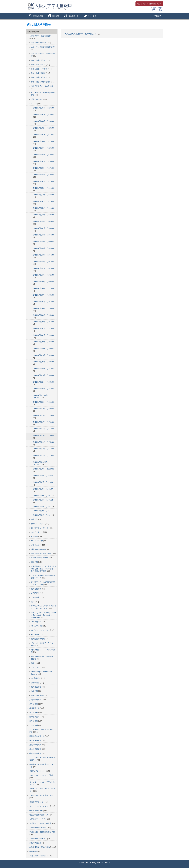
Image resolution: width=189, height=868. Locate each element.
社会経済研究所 (36, 749)
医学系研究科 (35, 717)
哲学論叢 (35, 536)
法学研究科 (34, 704)
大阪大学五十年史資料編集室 (41, 823)
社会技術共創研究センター (40, 815)
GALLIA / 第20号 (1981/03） (44, 402)
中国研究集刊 (36, 622)
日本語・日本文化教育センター (41, 795)
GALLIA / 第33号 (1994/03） (44, 322)
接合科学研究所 (36, 753)
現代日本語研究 (37, 626)
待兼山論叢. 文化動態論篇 (41, 82)
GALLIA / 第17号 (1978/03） (44, 422)
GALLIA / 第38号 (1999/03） (44, 288)
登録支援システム (149, 4)
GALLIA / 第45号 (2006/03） (44, 241)
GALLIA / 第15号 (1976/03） (44, 435)
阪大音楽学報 (36, 687)
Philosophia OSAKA (39, 549)
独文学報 (35, 691)
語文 (33, 663)
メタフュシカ (36, 545)
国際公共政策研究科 (37, 736)
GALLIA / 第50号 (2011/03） (44, 208)
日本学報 (35, 562)
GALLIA (34, 104)
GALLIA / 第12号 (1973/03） (44, 455)
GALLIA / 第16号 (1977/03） (44, 429)
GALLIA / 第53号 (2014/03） (44, 188)
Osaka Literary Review (40, 558)
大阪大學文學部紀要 (39, 43)
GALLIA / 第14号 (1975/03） (44, 442)
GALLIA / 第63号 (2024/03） (44, 121)
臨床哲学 (35, 519)
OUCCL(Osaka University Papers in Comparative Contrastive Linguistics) (44, 615)
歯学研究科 (34, 721)
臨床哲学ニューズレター (41, 528)
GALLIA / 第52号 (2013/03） (44, 195)
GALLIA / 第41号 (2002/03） (44, 268)
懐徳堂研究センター (37, 802)
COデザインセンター (38, 771)
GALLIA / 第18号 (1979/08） (44, 415)
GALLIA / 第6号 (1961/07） (44, 489)
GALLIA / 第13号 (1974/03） (44, 449)
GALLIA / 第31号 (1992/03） (44, 335)
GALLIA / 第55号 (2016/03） (44, 175)
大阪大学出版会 (36, 843)
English (160, 9)
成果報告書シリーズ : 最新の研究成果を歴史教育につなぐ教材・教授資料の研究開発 (44, 569)
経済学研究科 (35, 708)
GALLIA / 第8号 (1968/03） (44, 476)
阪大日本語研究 (37, 99)
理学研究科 (34, 712)
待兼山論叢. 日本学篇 (39, 69)
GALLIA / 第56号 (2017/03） (44, 168)
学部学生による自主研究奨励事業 (42, 832)
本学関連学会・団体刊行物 (40, 847)
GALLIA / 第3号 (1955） (43, 507)
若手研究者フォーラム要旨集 (42, 86)
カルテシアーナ (37, 532)
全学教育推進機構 (36, 811)
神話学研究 (36, 634)
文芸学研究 (36, 597)
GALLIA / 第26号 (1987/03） (44, 369)
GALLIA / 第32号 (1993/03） (44, 328)
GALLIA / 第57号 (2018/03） (44, 161)
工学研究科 (34, 725)
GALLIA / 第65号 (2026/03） (44, 108)
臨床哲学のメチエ (38, 524)
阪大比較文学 (36, 589)
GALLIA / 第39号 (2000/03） (44, 282)
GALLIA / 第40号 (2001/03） (44, 275)
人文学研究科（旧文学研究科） (41, 36)
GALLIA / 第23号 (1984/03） (44, 389)
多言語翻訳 (36, 593)
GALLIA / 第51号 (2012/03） (44, 201)
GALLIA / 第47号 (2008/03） (44, 228)
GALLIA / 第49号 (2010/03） (44, 215)
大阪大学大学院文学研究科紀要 (43, 47)
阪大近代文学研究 (38, 639)
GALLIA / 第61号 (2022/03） (44, 135)
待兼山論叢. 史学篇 (39, 60)
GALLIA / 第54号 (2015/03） (44, 181)
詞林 (33, 602)
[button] (35, 16)
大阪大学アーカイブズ (38, 819)
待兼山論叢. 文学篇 (39, 77)
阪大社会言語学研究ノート (41, 553)
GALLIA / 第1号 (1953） (43, 515)
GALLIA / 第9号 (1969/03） (44, 469)
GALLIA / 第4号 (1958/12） (44, 500)
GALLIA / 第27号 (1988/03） (44, 362)
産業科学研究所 (36, 745)
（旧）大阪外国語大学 (38, 856)
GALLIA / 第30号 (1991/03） (44, 342)
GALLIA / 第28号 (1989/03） (44, 355)
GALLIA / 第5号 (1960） (43, 496)
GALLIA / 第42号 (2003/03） (44, 262)
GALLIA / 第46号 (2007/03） (44, 235)
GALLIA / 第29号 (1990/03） (44, 349)
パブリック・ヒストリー (41, 630)
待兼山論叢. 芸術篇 (39, 73)
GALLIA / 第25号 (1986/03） (44, 375)
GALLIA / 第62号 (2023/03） (44, 128)
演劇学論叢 (36, 683)
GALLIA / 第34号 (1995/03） (44, 315)
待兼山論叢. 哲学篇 (39, 65)
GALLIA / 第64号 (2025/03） (44, 115)
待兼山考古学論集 (38, 695)
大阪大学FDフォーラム (38, 839)
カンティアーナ (37, 541)
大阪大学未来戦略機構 (38, 828)
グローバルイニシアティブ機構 (41, 775)
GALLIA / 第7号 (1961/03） (44, 482)
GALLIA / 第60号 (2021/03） (44, 141)
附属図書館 (157, 16)
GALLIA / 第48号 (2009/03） (44, 221)
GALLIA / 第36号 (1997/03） (44, 302)
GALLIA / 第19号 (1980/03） (44, 409)
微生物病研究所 (36, 741)
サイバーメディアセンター (40, 806)
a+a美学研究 (36, 678)
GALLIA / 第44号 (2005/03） (44, 248)
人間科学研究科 (36, 700)
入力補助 (154, 9)
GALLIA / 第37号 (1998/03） (44, 295)
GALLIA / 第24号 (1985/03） (44, 382)
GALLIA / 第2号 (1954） (43, 511)
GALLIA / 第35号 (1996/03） (44, 308)
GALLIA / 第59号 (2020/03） (44, 148)
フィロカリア (36, 667)
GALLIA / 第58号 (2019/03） (44, 155)
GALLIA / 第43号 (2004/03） (44, 255)
